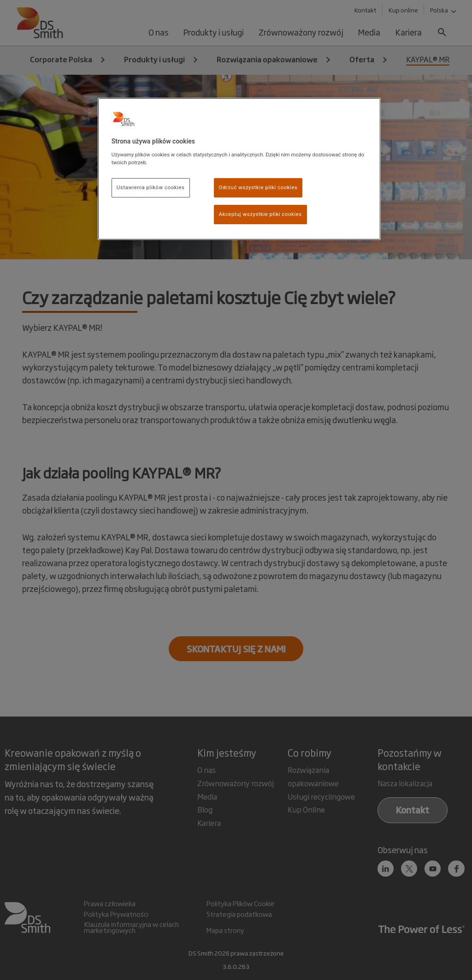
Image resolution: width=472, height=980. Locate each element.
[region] (239, 169)
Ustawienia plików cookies (151, 187)
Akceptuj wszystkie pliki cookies (260, 214)
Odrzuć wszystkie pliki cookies (258, 187)
